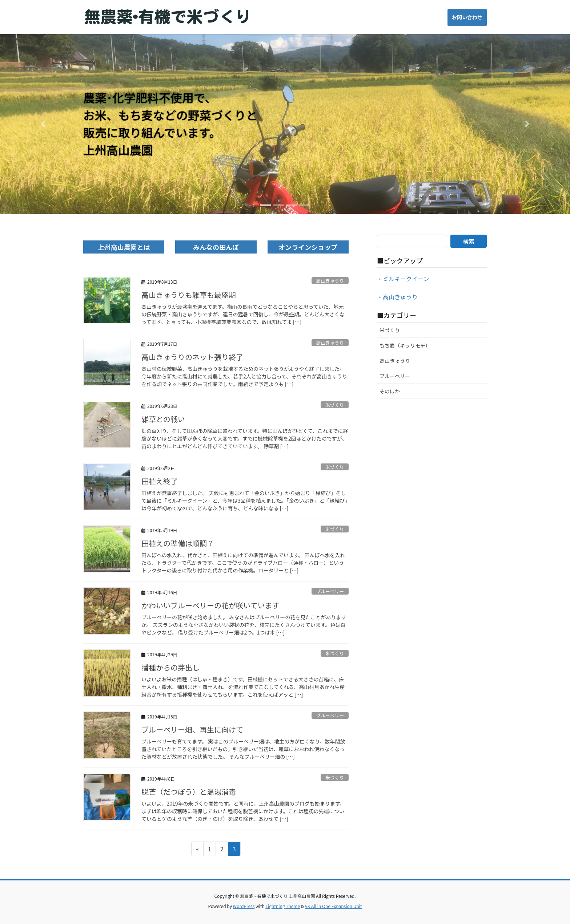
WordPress (244, 906)
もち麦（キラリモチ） (405, 345)
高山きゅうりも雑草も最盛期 (189, 295)
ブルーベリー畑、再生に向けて (192, 730)
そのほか (390, 391)
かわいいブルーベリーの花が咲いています (210, 605)
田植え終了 (160, 481)
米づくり (335, 405)
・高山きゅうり (397, 297)
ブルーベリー (330, 591)
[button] (43, 124)
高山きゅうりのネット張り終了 (192, 357)
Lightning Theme (283, 906)
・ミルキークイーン (403, 279)
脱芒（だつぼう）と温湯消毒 (189, 792)
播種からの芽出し (170, 667)
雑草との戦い (163, 419)
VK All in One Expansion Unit (334, 906)
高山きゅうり (330, 281)
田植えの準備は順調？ (178, 543)
